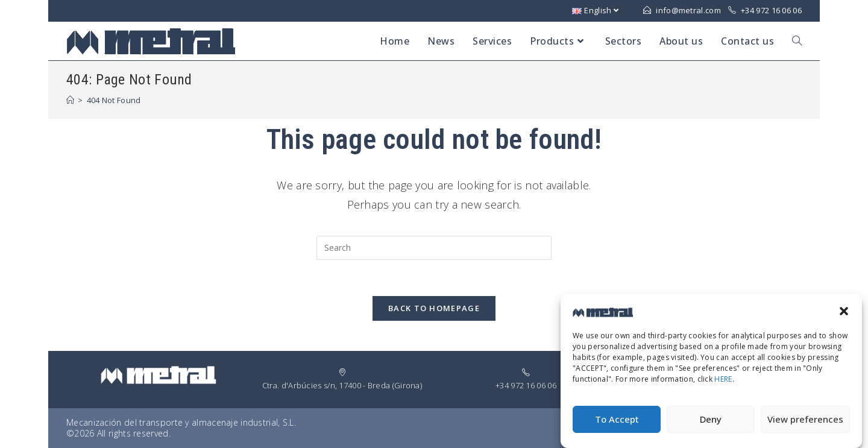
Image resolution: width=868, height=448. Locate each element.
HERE (723, 384)
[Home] (70, 100)
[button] (844, 315)
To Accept (617, 424)
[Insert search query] (434, 248)
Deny (711, 424)
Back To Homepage (434, 308)
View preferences (805, 424)
